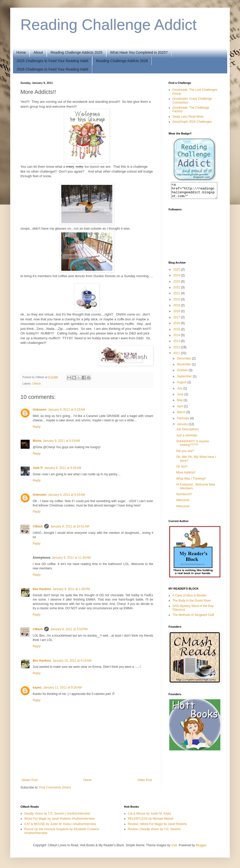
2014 (177, 338)
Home (21, 52)
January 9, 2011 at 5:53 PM (69, 629)
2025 (177, 273)
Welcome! (183, 503)
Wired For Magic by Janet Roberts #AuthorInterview (59, 819)
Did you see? (185, 454)
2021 (177, 296)
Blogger (201, 845)
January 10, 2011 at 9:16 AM (72, 661)
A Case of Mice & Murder (189, 599)
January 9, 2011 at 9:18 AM (67, 410)
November (184, 367)
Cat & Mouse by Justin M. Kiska (149, 814)
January (183, 427)
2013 (177, 344)
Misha (37, 441)
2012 (177, 350)
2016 (177, 326)
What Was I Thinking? (191, 482)
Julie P (38, 468)
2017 (177, 320)
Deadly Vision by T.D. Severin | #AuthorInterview (57, 814)
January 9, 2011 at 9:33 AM (67, 495)
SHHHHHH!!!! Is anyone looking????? (193, 446)
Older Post (145, 780)
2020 (177, 302)
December (184, 362)
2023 (177, 285)
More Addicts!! (186, 476)
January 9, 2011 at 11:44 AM (71, 558)
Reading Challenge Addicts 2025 (76, 52)
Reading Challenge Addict (109, 25)
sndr (174, 845)
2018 (177, 314)
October (183, 373)
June (181, 397)
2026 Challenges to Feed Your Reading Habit (52, 69)
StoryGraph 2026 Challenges (192, 122)
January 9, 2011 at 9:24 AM (61, 441)
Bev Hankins (42, 589)
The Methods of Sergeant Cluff (193, 618)
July (180, 391)
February (183, 421)
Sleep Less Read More (188, 117)
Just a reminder (187, 438)
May (180, 403)
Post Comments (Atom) (55, 787)
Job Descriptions (188, 432)
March (182, 415)
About (38, 52)
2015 (177, 332)
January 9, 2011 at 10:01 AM (70, 526)
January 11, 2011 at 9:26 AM (63, 687)
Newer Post (30, 780)
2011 (177, 356)
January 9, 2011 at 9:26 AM (63, 468)
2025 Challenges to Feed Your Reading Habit (52, 61)
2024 (177, 278)
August (182, 385)
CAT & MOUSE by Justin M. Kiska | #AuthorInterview (60, 824)
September (185, 379)
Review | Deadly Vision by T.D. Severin (154, 829)
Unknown (40, 410)
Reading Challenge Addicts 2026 (122, 61)
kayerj (37, 687)
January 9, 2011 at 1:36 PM (71, 589)
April (180, 409)
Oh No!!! (182, 470)
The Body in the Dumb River (192, 604)
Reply (37, 427)
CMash (37, 384)
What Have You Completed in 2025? (139, 52)
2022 (177, 290)
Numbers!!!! (184, 497)
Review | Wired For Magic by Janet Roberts (157, 824)
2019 (177, 308)
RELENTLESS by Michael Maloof (151, 819)
